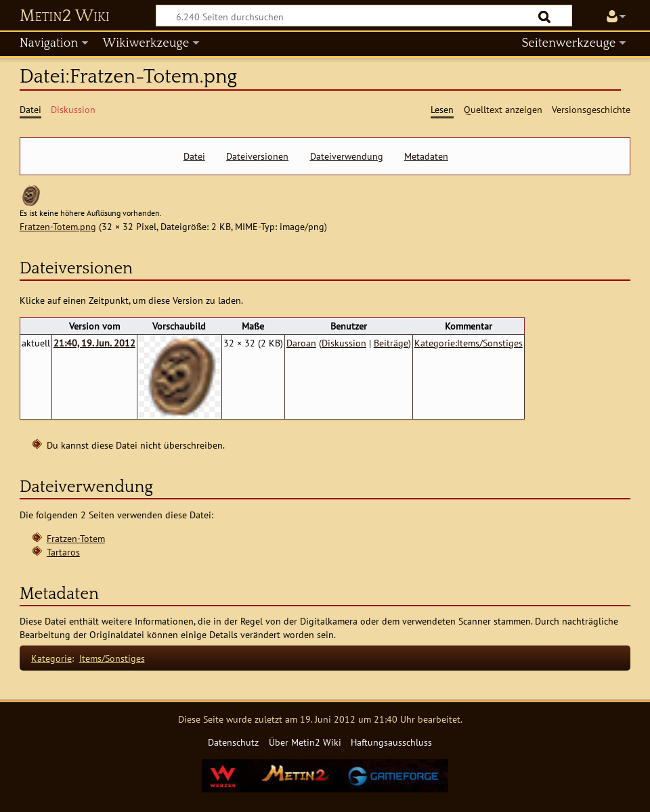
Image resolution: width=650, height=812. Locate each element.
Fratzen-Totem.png (58, 226)
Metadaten (426, 156)
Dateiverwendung (347, 156)
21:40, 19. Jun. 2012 (94, 343)
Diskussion (344, 343)
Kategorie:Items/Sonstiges (469, 343)
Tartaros (63, 552)
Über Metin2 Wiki (305, 742)
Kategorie (51, 658)
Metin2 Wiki (65, 16)
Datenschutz (233, 742)
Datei (194, 156)
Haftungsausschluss (391, 742)
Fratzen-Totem (76, 538)
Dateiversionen (257, 156)
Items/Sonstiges (112, 658)
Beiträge (391, 343)
